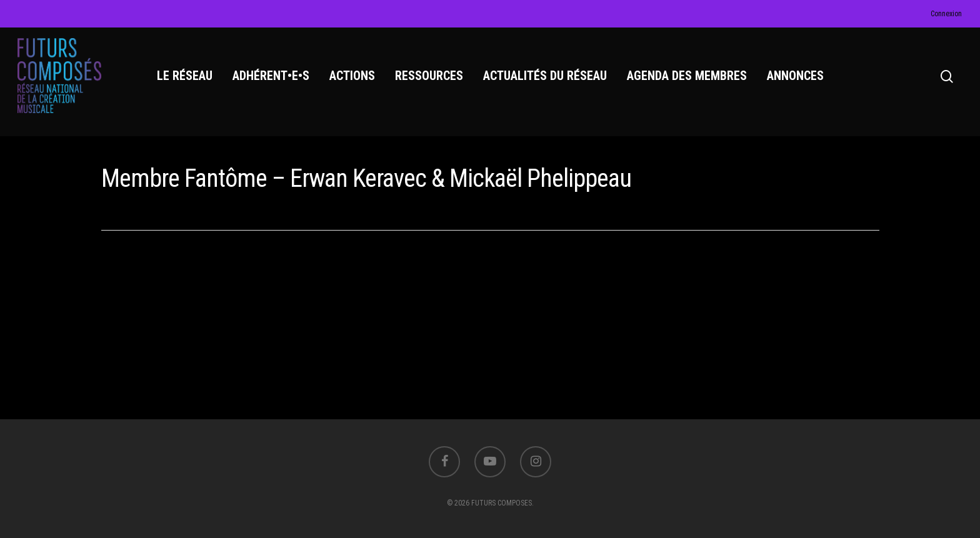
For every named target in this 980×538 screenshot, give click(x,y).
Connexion (946, 14)
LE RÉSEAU (185, 76)
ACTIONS (352, 76)
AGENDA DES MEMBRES (687, 76)
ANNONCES (795, 76)
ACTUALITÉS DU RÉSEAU (545, 76)
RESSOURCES (429, 76)
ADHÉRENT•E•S (271, 76)
